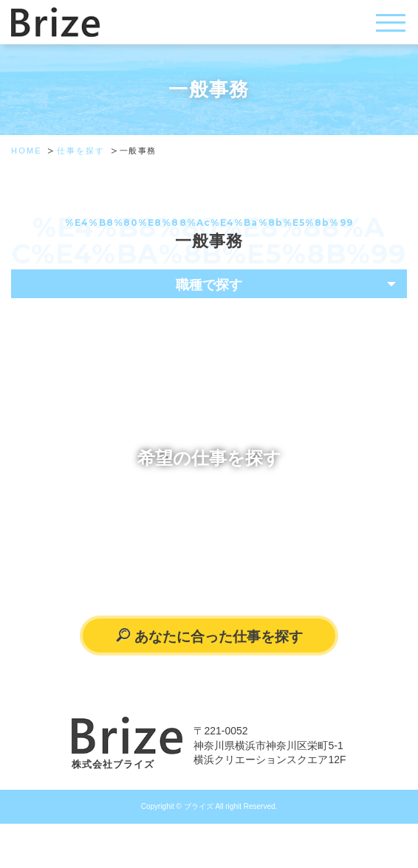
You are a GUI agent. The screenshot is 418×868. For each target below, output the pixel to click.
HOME (27, 151)
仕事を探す (81, 151)
